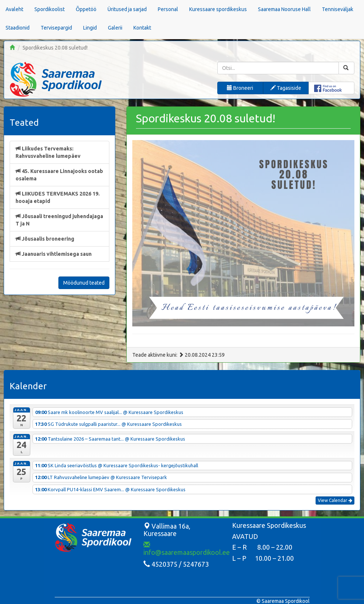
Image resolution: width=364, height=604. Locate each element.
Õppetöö (86, 9)
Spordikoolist (50, 9)
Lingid (90, 28)
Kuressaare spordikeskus (218, 9)
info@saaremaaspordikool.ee (187, 549)
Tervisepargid (56, 28)
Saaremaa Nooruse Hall (284, 9)
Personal (168, 9)
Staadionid (18, 28)
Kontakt (142, 28)
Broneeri (240, 88)
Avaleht (14, 9)
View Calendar (335, 500)
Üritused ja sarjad (127, 9)
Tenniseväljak (338, 9)
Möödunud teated (84, 283)
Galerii (115, 28)
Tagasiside (286, 88)
